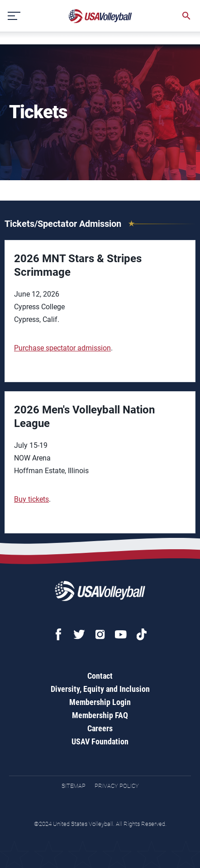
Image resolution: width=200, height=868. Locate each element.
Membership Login (100, 702)
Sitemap (74, 786)
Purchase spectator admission (62, 348)
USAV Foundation (100, 741)
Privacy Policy (117, 786)
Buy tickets (31, 499)
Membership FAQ (100, 715)
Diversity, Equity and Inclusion (100, 689)
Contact (100, 676)
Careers (100, 728)
